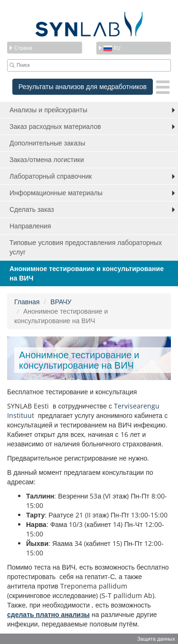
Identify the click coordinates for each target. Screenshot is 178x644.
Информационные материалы (56, 193)
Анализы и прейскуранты (48, 110)
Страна (20, 48)
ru (109, 48)
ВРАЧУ (61, 302)
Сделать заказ (32, 209)
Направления (30, 226)
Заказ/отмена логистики (47, 159)
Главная (27, 302)
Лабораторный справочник (51, 176)
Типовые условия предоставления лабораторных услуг (86, 247)
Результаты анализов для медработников (83, 86)
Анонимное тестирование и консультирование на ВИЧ (87, 273)
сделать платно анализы (48, 614)
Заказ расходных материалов (55, 126)
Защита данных (156, 639)
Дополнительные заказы (47, 143)
